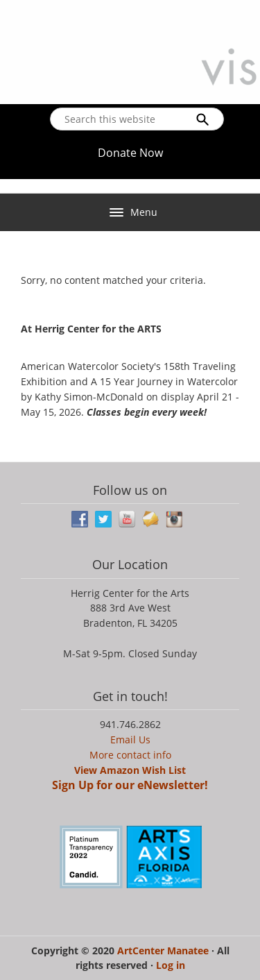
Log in (171, 965)
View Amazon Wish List (130, 770)
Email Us (130, 740)
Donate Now (130, 153)
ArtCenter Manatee (164, 951)
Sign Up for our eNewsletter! (130, 785)
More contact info (130, 755)
